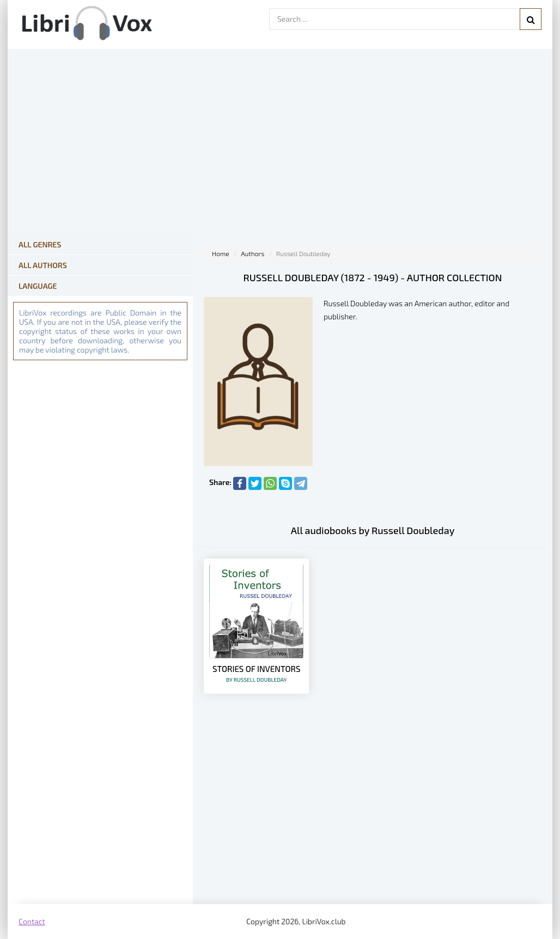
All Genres (40, 244)
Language (38, 286)
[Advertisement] (373, 817)
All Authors (43, 265)
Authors (252, 253)
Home (221, 253)
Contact (32, 921)
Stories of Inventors (256, 673)
